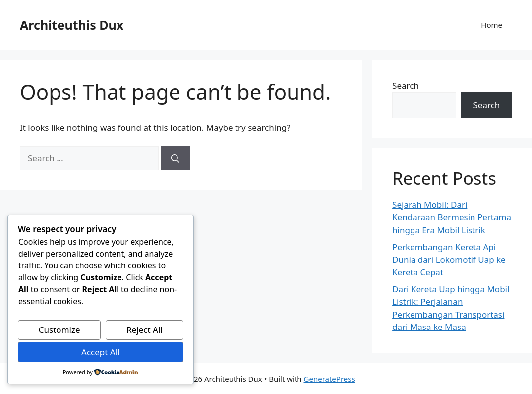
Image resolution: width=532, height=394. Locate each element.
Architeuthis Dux (72, 25)
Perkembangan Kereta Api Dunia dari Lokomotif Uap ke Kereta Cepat (449, 260)
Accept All (100, 352)
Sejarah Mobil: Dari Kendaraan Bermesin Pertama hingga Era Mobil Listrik (452, 217)
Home (492, 25)
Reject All (145, 330)
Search (406, 86)
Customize (59, 330)
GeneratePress (329, 379)
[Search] (175, 158)
